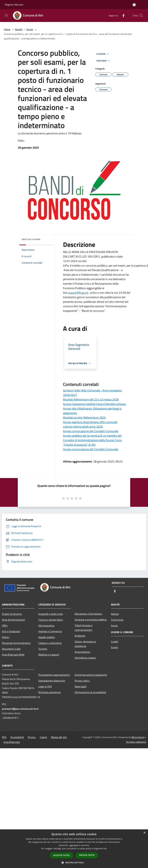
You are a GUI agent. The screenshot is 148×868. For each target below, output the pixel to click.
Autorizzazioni (82, 652)
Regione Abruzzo (14, 5)
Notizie (115, 614)
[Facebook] (122, 15)
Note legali (81, 686)
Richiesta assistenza (49, 692)
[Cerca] (141, 16)
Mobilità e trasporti (49, 655)
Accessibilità (17, 737)
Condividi (103, 54)
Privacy (32, 737)
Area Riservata (12, 742)
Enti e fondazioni (11, 631)
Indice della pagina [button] (31, 239)
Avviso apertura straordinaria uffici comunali (90, 422)
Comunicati (117, 620)
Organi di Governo (12, 614)
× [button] (144, 833)
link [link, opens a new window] (105, 849)
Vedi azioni (104, 61)
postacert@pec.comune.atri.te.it (20, 709)
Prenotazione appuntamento (54, 675)
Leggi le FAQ (45, 686)
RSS (4, 737)
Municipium (138, 737)
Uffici (5, 626)
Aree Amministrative (13, 620)
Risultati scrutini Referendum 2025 (84, 418)
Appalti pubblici (47, 637)
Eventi (115, 647)
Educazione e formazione (88, 614)
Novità (19, 29)
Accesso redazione (136, 742)
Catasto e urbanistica (50, 643)
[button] (74, 863)
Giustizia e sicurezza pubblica (91, 620)
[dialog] (74, 849)
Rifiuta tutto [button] (87, 855)
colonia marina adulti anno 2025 (83, 427)
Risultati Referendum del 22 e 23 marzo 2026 (91, 399)
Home (7, 29)
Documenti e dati (11, 649)
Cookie (43, 737)
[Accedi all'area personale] (134, 5)
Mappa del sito (59, 737)
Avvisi (30, 29)
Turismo (43, 649)
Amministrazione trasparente (91, 675)
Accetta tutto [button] (62, 855)
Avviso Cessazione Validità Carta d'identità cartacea (94, 404)
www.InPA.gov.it (78, 293)
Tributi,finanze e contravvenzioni (84, 628)
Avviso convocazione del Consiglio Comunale (91, 431)
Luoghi (115, 642)
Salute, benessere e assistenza (85, 644)
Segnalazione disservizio (52, 681)
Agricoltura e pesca (85, 658)
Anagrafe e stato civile (51, 614)
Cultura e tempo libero (51, 620)
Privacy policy (82, 681)
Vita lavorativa (46, 626)
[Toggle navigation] (6, 15)
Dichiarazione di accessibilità (90, 692)
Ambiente (80, 636)
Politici (6, 637)
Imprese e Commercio (50, 631)
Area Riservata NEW (13, 655)
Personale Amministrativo (16, 643)
